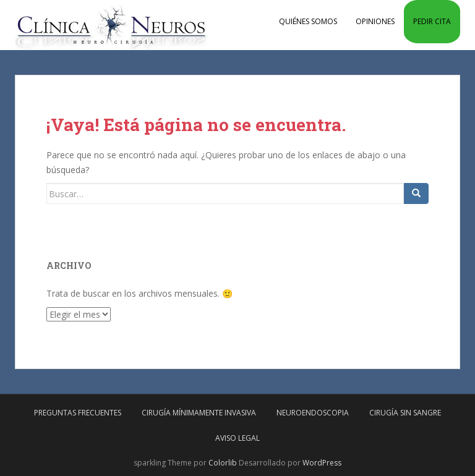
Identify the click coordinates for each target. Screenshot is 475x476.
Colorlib (223, 463)
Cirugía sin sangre (405, 413)
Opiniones (375, 21)
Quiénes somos (308, 21)
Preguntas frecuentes (78, 413)
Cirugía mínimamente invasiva (199, 413)
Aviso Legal (237, 438)
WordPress (322, 463)
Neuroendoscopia (313, 413)
